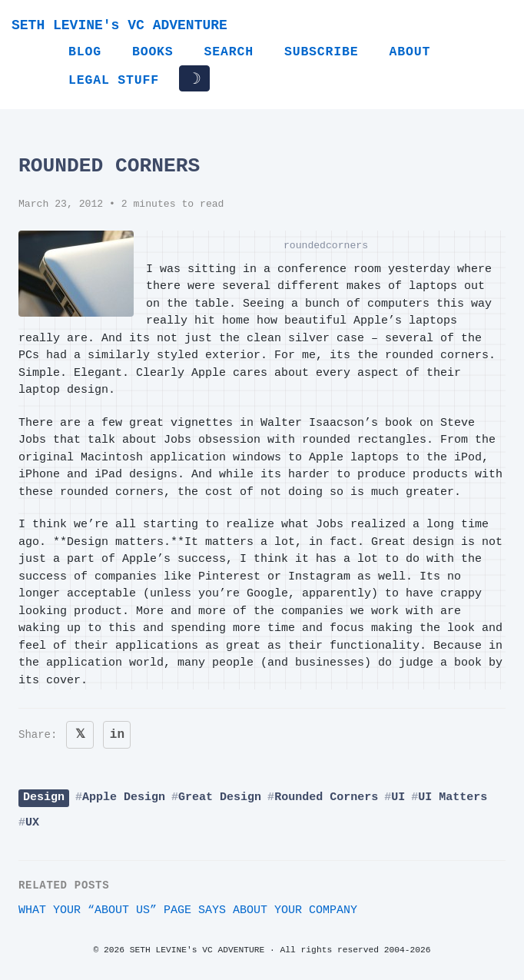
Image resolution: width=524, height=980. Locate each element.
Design (44, 797)
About (410, 52)
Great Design (220, 797)
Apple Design (124, 797)
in (117, 735)
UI (398, 797)
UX (32, 823)
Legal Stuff (114, 80)
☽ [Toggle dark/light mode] (194, 78)
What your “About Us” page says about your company (188, 910)
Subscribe (322, 52)
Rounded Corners (326, 797)
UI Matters (453, 797)
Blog (85, 52)
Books (153, 52)
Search (229, 52)
